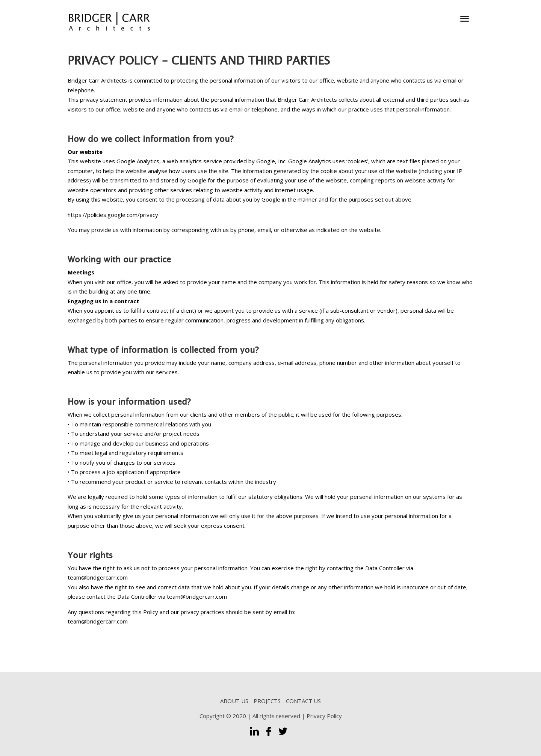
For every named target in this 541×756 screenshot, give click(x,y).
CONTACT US (303, 701)
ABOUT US (234, 701)
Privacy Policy (324, 716)
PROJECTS (267, 701)
